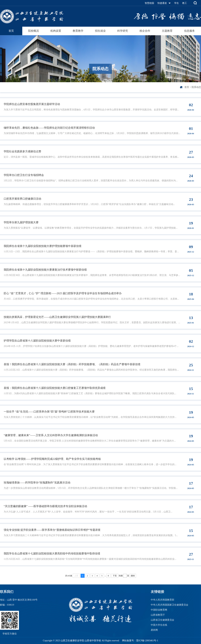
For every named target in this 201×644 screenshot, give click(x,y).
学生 (177, 3)
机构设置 (56, 31)
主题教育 (167, 31)
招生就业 (100, 31)
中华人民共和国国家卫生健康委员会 (170, 605)
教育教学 (78, 31)
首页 (11, 31)
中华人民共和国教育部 (162, 600)
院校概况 (33, 31)
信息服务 (189, 31)
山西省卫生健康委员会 (162, 620)
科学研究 (123, 31)
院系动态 (196, 87)
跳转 (133, 576)
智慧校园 (149, 3)
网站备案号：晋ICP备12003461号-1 (140, 641)
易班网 (154, 630)
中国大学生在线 (159, 625)
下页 (115, 576)
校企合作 (145, 31)
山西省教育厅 (158, 615)
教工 (185, 3)
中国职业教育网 (159, 610)
